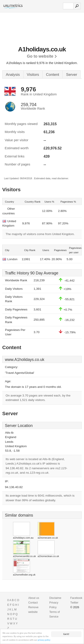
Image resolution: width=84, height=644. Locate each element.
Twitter (74, 603)
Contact (33, 603)
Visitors (33, 75)
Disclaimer (56, 598)
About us (34, 598)
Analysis (13, 75)
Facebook (76, 598)
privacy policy (44, 640)
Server (72, 75)
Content (53, 75)
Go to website (40, 56)
